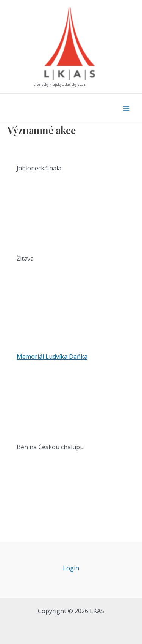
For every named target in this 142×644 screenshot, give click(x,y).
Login (71, 568)
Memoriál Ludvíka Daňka (52, 357)
